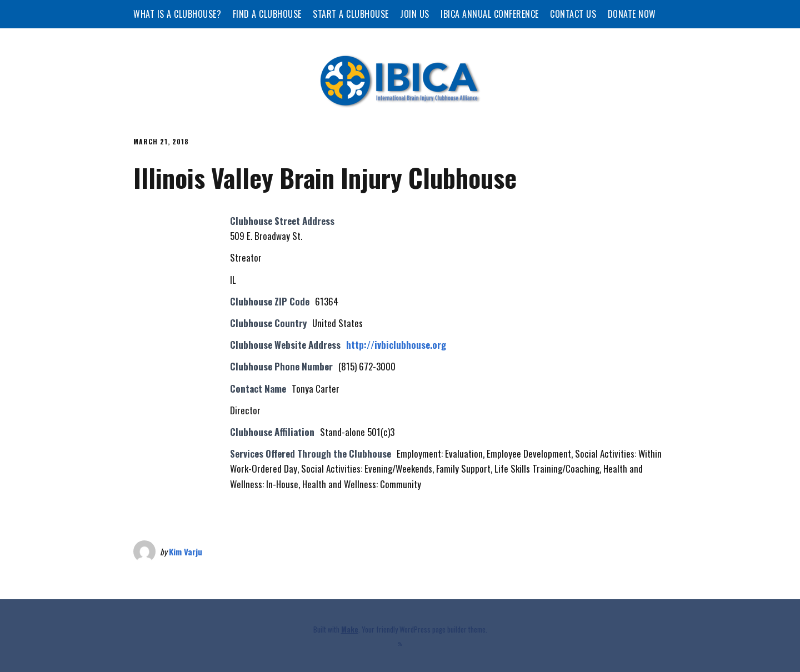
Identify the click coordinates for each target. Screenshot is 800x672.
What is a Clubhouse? (177, 14)
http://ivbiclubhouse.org (396, 345)
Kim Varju (186, 551)
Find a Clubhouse (267, 14)
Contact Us (573, 14)
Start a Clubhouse (351, 14)
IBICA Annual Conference (490, 14)
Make (350, 629)
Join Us (415, 14)
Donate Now (632, 14)
